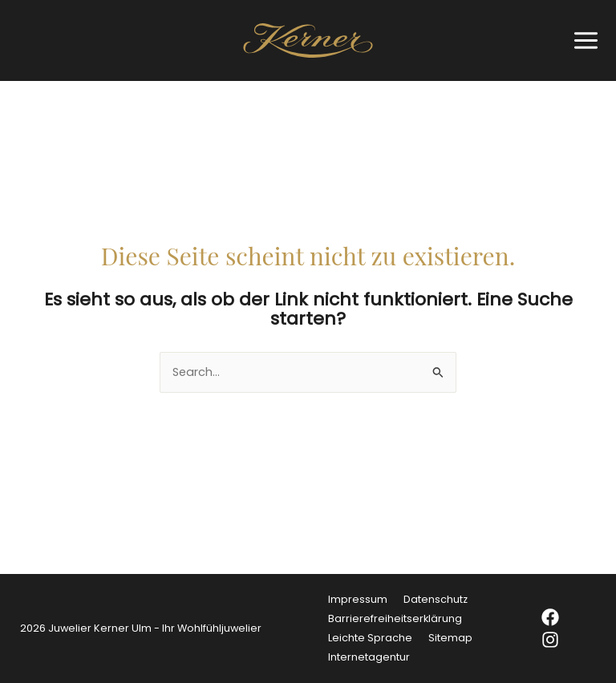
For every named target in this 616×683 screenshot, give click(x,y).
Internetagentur (369, 657)
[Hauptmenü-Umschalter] (582, 40)
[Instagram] (561, 640)
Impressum (358, 599)
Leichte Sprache (370, 638)
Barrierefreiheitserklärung (395, 618)
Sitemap (450, 638)
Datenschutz (436, 599)
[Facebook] (561, 617)
